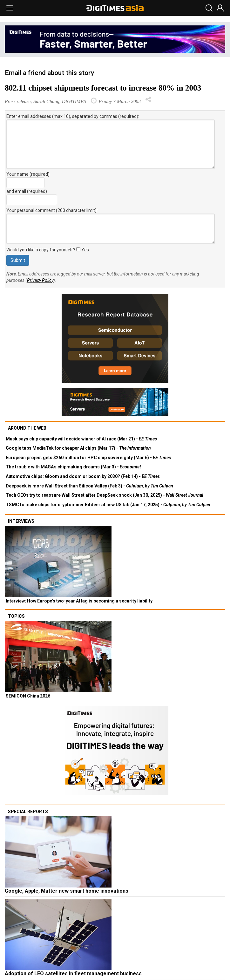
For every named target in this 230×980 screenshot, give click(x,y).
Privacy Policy (40, 280)
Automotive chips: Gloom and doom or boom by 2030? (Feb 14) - (83, 476)
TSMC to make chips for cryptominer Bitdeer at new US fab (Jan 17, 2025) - (108, 505)
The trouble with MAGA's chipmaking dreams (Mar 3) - (73, 467)
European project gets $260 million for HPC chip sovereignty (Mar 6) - (88, 458)
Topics (16, 616)
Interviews (21, 521)
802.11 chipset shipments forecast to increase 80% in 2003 (103, 88)
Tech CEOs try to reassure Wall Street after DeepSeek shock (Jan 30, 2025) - (105, 495)
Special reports (28, 812)
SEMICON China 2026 (28, 696)
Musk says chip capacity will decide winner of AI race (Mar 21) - (81, 439)
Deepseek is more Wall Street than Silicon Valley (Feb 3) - (89, 486)
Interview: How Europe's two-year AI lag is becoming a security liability (79, 601)
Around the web (27, 428)
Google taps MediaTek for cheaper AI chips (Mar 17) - (78, 448)
